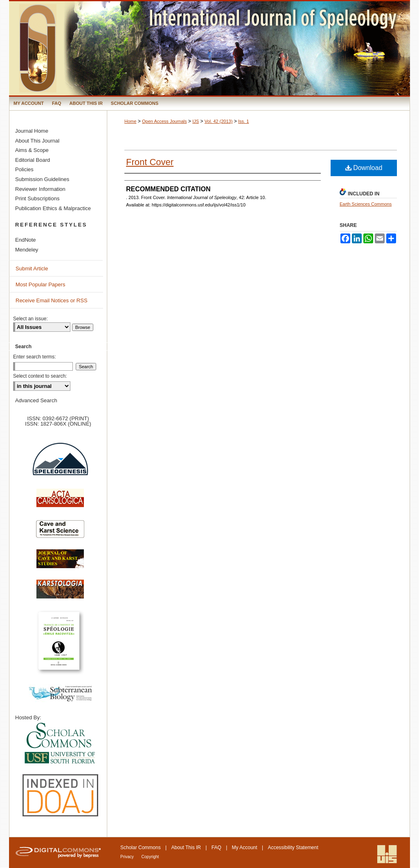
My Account (245, 848)
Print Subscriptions (37, 198)
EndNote (26, 240)
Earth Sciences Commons (366, 204)
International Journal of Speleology (209, 48)
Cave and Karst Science (60, 533)
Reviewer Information (40, 189)
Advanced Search (36, 400)
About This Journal (37, 141)
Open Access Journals (164, 121)
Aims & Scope (32, 150)
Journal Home (32, 131)
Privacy (128, 857)
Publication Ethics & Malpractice (53, 208)
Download (364, 168)
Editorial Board (33, 160)
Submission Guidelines (42, 179)
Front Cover (150, 162)
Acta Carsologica (60, 502)
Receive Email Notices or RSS (52, 300)
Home (130, 121)
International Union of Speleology (387, 854)
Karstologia (60, 593)
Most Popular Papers (40, 284)
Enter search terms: (35, 357)
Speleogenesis (60, 464)
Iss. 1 (243, 121)
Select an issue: (30, 319)
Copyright (150, 857)
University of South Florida (60, 744)
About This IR (186, 848)
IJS (196, 121)
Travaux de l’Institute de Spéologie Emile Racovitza (60, 645)
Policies (24, 169)
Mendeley (27, 250)
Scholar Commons (141, 848)
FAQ (216, 848)
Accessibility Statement (293, 848)
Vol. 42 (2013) (219, 121)
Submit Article (32, 269)
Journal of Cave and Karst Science (60, 563)
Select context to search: (40, 376)
